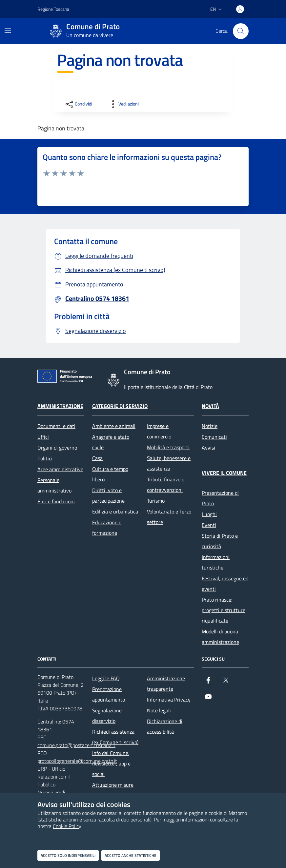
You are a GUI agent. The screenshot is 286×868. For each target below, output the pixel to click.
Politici (45, 458)
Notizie (210, 426)
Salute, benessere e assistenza (169, 463)
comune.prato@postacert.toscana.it (76, 745)
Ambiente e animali (114, 426)
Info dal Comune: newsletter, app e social (111, 763)
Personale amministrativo (54, 485)
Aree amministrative (60, 469)
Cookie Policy (67, 826)
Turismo (156, 501)
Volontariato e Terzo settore (169, 517)
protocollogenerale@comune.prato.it (77, 761)
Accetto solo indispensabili (68, 855)
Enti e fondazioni (56, 501)
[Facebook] (208, 683)
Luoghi (209, 514)
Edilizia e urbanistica (115, 511)
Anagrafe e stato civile (111, 442)
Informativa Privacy (169, 700)
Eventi (209, 525)
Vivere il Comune (224, 473)
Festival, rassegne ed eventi (225, 584)
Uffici (43, 437)
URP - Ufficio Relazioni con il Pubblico (54, 777)
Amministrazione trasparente (166, 684)
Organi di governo (57, 448)
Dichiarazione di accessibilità (165, 726)
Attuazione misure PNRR (113, 790)
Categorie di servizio (120, 406)
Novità (210, 406)
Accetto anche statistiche (131, 855)
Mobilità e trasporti (168, 447)
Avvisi (208, 448)
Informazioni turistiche (216, 562)
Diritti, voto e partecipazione (108, 495)
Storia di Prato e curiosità (220, 541)
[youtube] (208, 699)
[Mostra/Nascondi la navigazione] (8, 30)
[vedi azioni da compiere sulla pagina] (123, 104)
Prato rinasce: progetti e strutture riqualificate (224, 610)
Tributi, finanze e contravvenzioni (166, 485)
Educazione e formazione (107, 528)
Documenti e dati (56, 426)
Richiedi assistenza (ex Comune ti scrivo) (115, 737)
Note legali (159, 710)
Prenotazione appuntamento (109, 694)
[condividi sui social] (78, 104)
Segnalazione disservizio (107, 716)
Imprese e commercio (159, 431)
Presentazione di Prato (220, 498)
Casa (97, 458)
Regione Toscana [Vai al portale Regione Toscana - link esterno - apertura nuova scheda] (53, 9)
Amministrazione (60, 406)
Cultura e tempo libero (110, 474)
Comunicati (214, 437)
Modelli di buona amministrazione (220, 637)
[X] (226, 683)
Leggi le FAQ (106, 678)
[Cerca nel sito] (241, 31)
